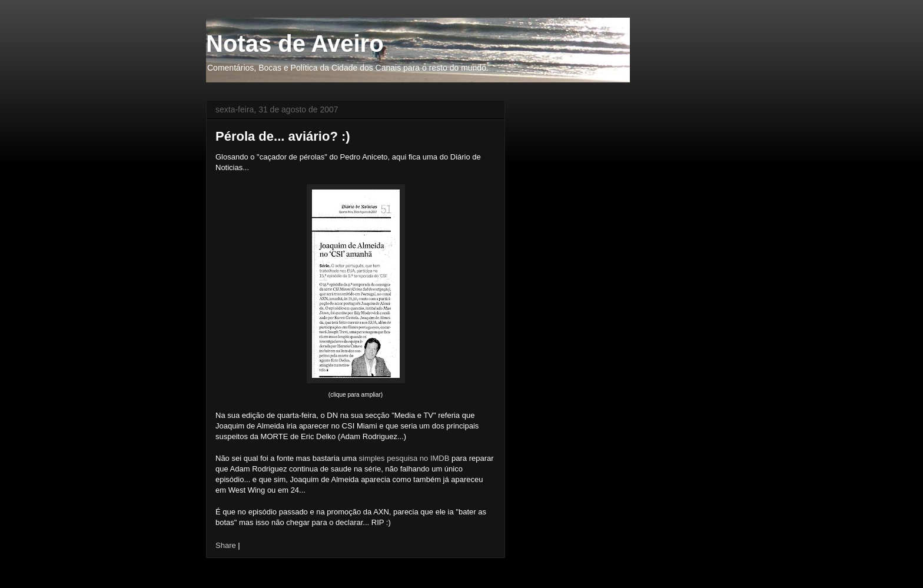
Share (226, 545)
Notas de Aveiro (295, 44)
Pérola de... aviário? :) (283, 136)
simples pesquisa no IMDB (406, 458)
